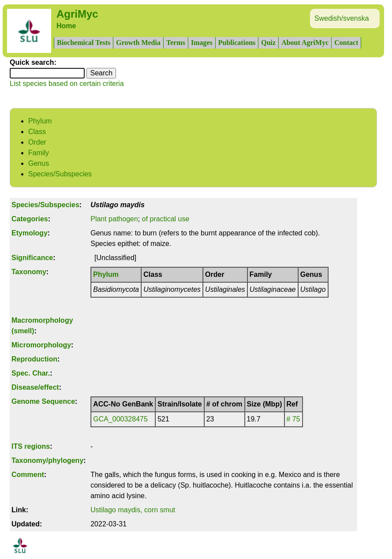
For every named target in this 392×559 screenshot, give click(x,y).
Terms (176, 43)
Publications (237, 43)
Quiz (268, 43)
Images (202, 43)
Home (66, 26)
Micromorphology (41, 345)
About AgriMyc (305, 43)
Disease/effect (35, 387)
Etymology (30, 233)
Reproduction (34, 359)
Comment (28, 475)
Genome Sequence (43, 401)
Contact (346, 43)
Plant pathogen (114, 219)
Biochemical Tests (84, 43)
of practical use (166, 219)
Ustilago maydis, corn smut (133, 510)
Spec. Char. (31, 373)
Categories (30, 219)
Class (37, 132)
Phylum (40, 121)
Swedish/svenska (342, 18)
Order (37, 142)
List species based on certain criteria (67, 84)
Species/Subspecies (60, 174)
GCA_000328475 (120, 419)
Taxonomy (29, 272)
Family (39, 153)
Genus (39, 163)
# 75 (293, 419)
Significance (32, 258)
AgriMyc (77, 14)
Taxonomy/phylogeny (47, 460)
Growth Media (138, 43)
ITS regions (31, 446)
